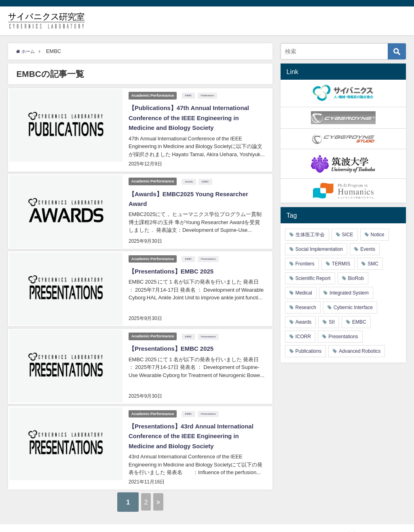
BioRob (356, 278)
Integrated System (349, 293)
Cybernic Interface (353, 307)
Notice (378, 235)
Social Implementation (319, 249)
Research (306, 307)
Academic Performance (153, 94)
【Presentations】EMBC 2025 (173, 265)
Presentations (210, 253)
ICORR (303, 337)
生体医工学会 (310, 235)
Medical (304, 293)
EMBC (190, 95)
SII (332, 322)
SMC (373, 264)
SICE (348, 235)
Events (368, 249)
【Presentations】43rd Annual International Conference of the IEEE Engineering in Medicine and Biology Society (194, 425)
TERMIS (341, 264)
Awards (190, 178)
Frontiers (305, 264)
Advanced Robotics (360, 351)
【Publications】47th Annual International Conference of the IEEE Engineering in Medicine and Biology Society (192, 117)
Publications (209, 95)
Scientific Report (313, 278)
